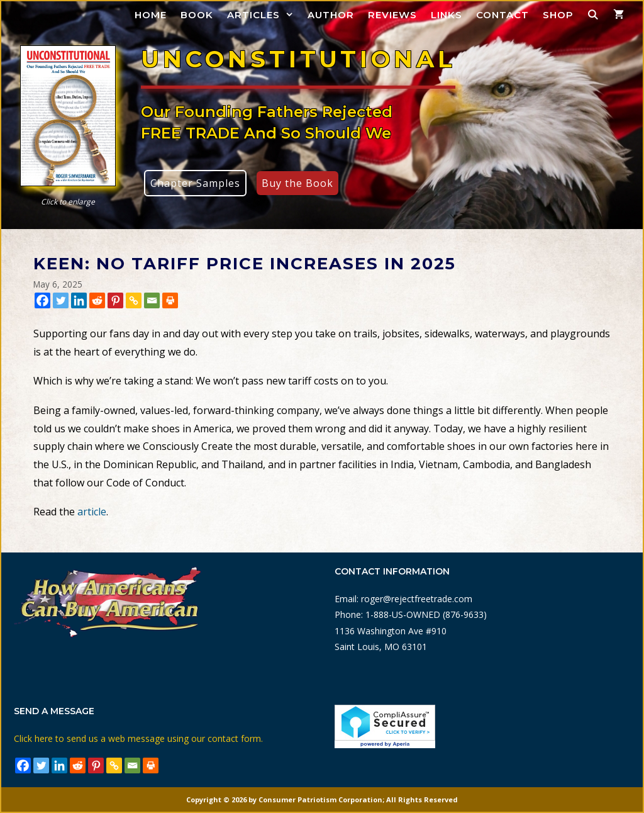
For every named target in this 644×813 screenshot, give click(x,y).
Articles (264, 15)
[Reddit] (97, 300)
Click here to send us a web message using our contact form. (138, 738)
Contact (502, 15)
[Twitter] (61, 300)
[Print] (170, 300)
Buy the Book (297, 183)
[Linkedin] (79, 300)
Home (151, 15)
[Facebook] (42, 300)
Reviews (392, 15)
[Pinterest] (115, 300)
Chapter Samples (195, 183)
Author (331, 15)
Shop (558, 15)
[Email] (152, 300)
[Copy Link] (134, 300)
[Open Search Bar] (593, 15)
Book (197, 15)
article (92, 512)
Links (447, 15)
